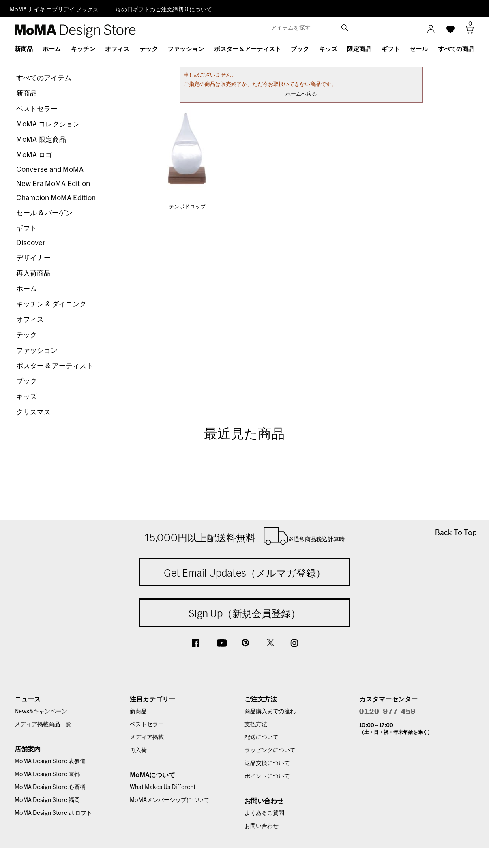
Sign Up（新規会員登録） (244, 613)
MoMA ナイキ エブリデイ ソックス (54, 10)
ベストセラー (37, 109)
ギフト (27, 228)
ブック (27, 381)
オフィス (30, 320)
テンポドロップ (187, 207)
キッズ (27, 397)
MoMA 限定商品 (41, 140)
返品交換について (267, 763)
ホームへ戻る (301, 94)
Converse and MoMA (50, 170)
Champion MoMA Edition (56, 198)
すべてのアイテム (44, 78)
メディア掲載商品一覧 (43, 724)
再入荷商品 (33, 273)
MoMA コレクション (48, 124)
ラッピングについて (270, 750)
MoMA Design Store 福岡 (47, 800)
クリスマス (33, 412)
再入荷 (138, 750)
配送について (262, 737)
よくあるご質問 (264, 813)
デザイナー (33, 258)
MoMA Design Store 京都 (47, 774)
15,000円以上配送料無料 (245, 536)
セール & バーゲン (44, 213)
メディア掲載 (147, 737)
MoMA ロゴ (34, 155)
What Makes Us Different (163, 787)
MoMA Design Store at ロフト (53, 813)
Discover (31, 243)
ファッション (37, 350)
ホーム (27, 289)
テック (27, 335)
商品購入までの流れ (270, 712)
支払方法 (256, 724)
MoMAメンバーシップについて (169, 800)
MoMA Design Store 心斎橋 (50, 787)
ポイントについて (267, 776)
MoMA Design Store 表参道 (50, 761)
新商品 (27, 93)
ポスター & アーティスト (55, 366)
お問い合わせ (262, 826)
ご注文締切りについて (184, 10)
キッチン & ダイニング (51, 304)
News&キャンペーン (41, 712)
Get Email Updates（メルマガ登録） (245, 573)
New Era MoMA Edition (53, 184)
